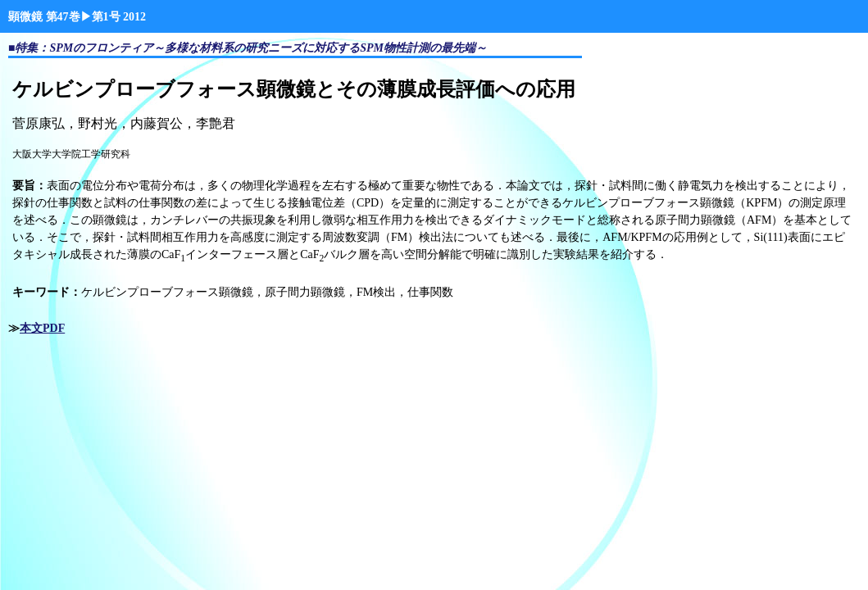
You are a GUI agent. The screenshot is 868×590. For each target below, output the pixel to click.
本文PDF (42, 328)
